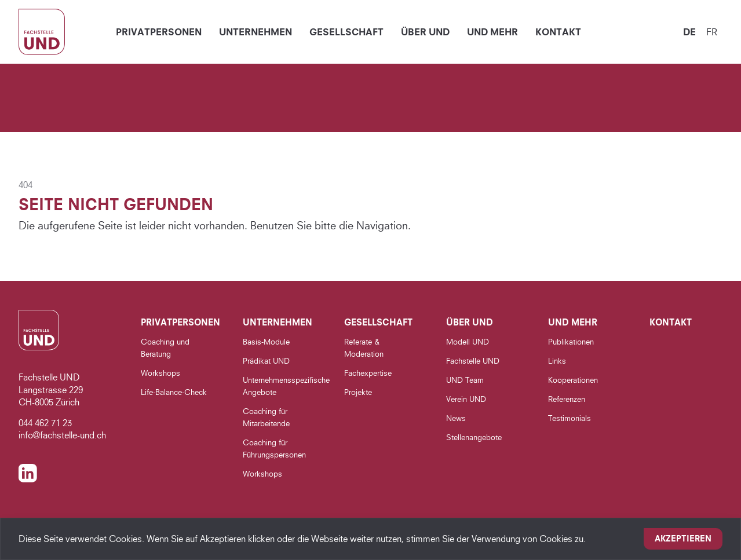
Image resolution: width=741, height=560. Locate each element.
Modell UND (468, 342)
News (456, 418)
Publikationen (571, 342)
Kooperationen (573, 380)
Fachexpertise (368, 373)
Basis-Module (266, 342)
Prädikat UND (266, 361)
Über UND (425, 32)
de (689, 32)
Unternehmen (255, 32)
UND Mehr (492, 32)
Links (557, 361)
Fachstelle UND (473, 361)
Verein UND (466, 399)
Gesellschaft (346, 32)
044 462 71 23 (45, 423)
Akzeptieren (683, 539)
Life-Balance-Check (174, 392)
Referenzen (567, 399)
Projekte (358, 392)
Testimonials (570, 418)
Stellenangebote (474, 437)
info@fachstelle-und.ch (62, 435)
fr (712, 32)
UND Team (465, 380)
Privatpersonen (159, 32)
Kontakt (558, 32)
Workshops (160, 373)
